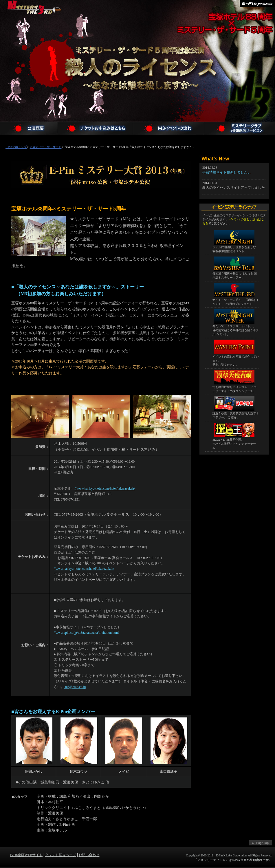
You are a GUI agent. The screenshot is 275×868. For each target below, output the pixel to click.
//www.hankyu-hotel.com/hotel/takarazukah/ (105, 489)
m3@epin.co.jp (75, 687)
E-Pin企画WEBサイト (26, 855)
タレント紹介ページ (60, 855)
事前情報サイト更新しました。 (227, 172)
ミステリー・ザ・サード (34, 21)
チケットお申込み (96, 128)
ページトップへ (261, 844)
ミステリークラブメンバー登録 (240, 128)
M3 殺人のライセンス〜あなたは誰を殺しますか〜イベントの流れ (169, 128)
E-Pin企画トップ (16, 147)
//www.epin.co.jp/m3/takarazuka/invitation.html (86, 633)
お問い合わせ (89, 855)
